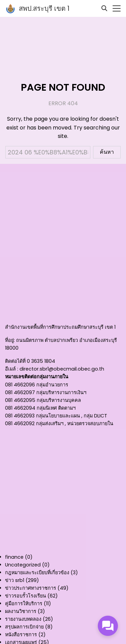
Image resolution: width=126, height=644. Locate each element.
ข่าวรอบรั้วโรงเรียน (26, 596)
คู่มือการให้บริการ (24, 604)
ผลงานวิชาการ (21, 611)
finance (14, 557)
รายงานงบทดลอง (23, 619)
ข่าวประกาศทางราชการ (31, 588)
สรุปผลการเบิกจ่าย (24, 627)
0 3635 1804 (41, 361)
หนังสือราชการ (21, 635)
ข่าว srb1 (15, 580)
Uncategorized (23, 565)
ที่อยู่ (9, 340)
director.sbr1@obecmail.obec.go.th (62, 369)
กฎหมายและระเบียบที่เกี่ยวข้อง (37, 573)
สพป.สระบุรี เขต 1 (44, 8)
